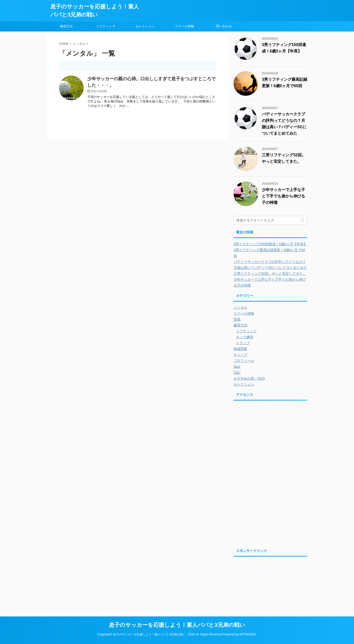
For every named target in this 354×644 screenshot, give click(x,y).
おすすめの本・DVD (249, 378)
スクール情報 (184, 26)
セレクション (145, 26)
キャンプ (240, 355)
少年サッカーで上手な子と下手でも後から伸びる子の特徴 (283, 196)
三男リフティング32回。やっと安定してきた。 (270, 274)
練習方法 (66, 26)
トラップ (243, 343)
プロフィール (244, 361)
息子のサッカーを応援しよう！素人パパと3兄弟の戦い (177, 625)
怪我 (237, 319)
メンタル (240, 307)
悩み (237, 367)
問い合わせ (224, 26)
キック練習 (245, 337)
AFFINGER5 (247, 634)
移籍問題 (240, 349)
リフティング (106, 26)
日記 (237, 372)
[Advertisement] (275, 438)
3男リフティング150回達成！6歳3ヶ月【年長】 (270, 244)
